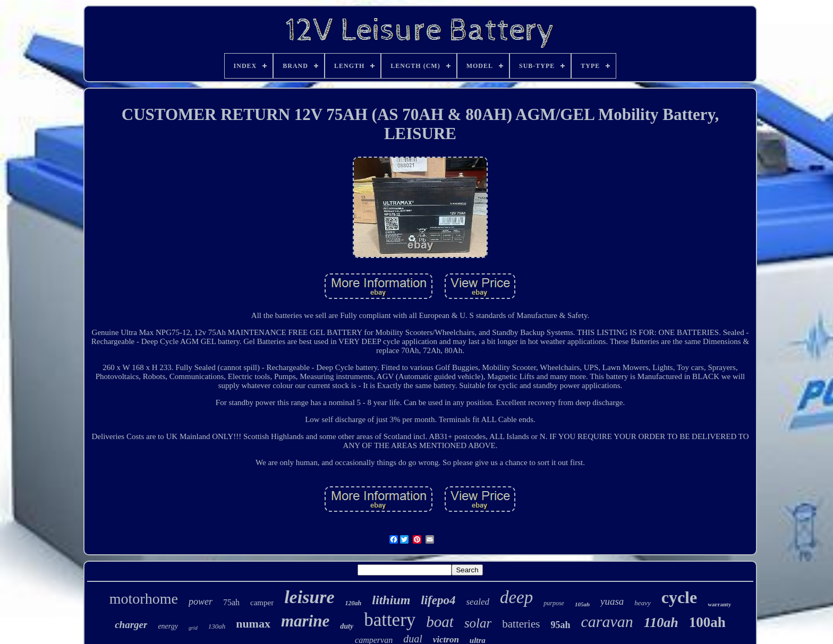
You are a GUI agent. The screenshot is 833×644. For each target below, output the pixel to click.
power (201, 602)
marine (305, 621)
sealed (478, 602)
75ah (231, 602)
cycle (679, 597)
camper (262, 603)
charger (131, 625)
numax (253, 624)
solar (478, 623)
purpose (554, 603)
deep (516, 597)
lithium (391, 600)
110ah (661, 622)
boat (440, 622)
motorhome (144, 599)
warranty (719, 604)
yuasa (612, 601)
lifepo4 (438, 600)
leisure (309, 597)
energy (168, 626)
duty (347, 626)
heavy (642, 603)
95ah (560, 625)
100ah (707, 622)
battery (390, 620)
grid (193, 628)
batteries (521, 624)
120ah (354, 603)
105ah (582, 604)
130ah (217, 626)
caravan (607, 621)
